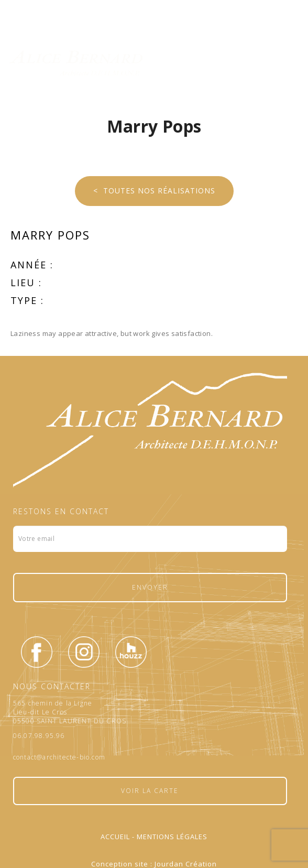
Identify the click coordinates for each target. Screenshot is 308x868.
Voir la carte (150, 791)
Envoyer (150, 587)
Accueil (115, 837)
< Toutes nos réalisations (154, 191)
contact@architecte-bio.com (59, 757)
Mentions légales (172, 837)
